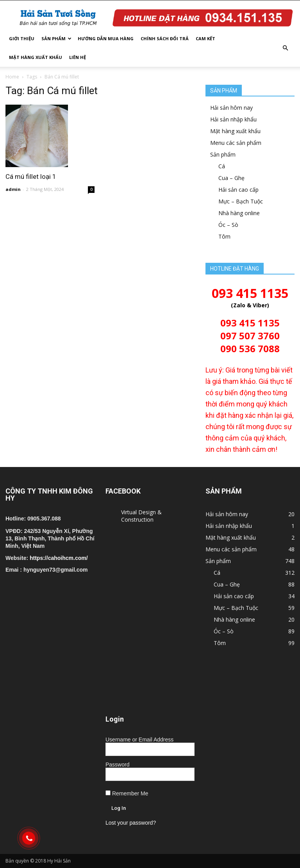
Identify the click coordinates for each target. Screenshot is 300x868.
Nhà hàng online (239, 213)
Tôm (224, 236)
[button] (285, 48)
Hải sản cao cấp (238, 190)
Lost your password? (131, 823)
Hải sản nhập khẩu (233, 119)
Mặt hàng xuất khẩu (36, 57)
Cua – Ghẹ (231, 178)
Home (12, 77)
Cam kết (205, 38)
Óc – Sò (228, 225)
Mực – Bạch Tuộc (241, 201)
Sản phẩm (56, 38)
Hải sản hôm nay (231, 108)
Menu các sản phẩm (236, 143)
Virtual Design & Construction (141, 516)
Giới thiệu (22, 38)
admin (13, 189)
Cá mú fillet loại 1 (31, 176)
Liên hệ (78, 57)
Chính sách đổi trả (165, 38)
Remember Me (127, 793)
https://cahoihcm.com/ (59, 558)
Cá (222, 166)
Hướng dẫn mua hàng (106, 38)
